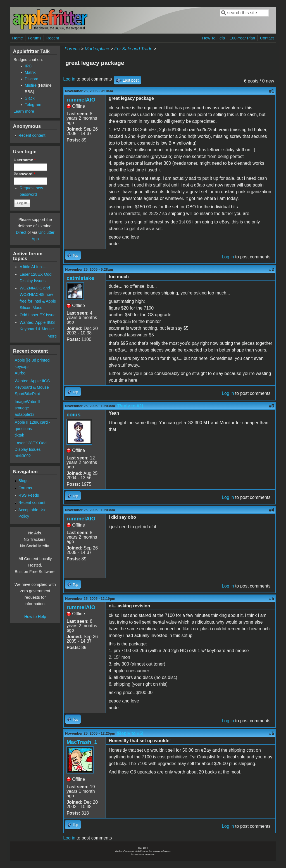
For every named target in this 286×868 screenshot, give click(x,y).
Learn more (24, 111)
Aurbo (20, 373)
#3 (272, 406)
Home (18, 38)
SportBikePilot (27, 394)
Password (25, 174)
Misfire (31, 85)
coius (73, 415)
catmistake (80, 278)
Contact (267, 38)
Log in (69, 79)
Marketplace (97, 49)
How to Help (35, 617)
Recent (53, 38)
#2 (272, 269)
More (52, 336)
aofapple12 (25, 414)
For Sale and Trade (133, 49)
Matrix (30, 72)
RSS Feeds (29, 495)
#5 (272, 599)
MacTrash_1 (82, 742)
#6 (272, 733)
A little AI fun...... (34, 267)
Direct (21, 232)
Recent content (32, 135)
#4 (272, 510)
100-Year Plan (243, 38)
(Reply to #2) (130, 406)
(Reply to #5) (130, 733)
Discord (32, 79)
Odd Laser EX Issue (38, 315)
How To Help (214, 38)
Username (25, 160)
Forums (34, 38)
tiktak (20, 435)
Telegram (33, 105)
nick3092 (23, 456)
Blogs (23, 481)
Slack (30, 98)
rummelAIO (81, 100)
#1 (272, 91)
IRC (28, 66)
